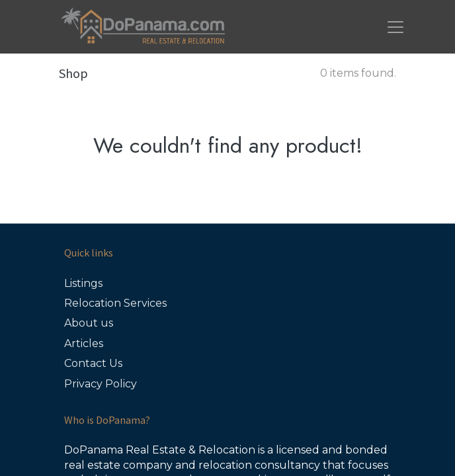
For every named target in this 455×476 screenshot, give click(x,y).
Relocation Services (115, 303)
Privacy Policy (101, 384)
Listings (83, 283)
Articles (84, 343)
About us (89, 323)
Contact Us (93, 363)
